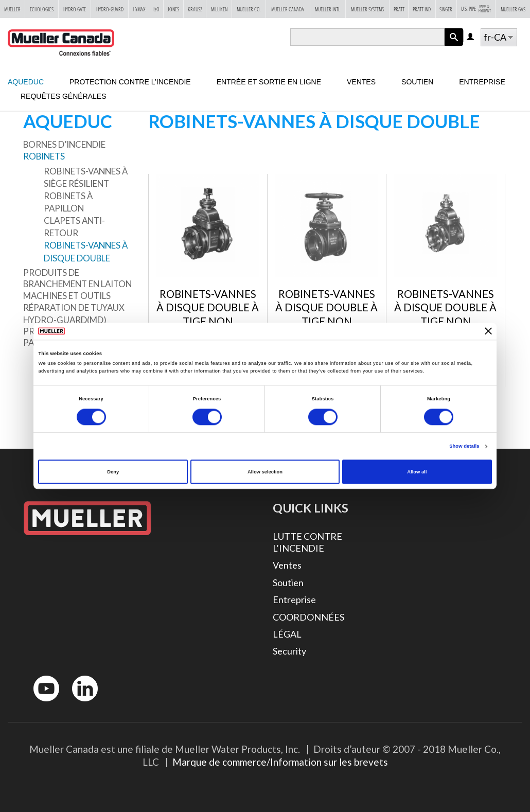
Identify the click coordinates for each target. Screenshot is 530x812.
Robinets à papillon (68, 202)
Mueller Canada (288, 8)
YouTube (41, 704)
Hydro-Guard (110, 8)
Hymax (139, 8)
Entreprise (482, 82)
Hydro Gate (75, 8)
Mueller (12, 8)
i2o (156, 8)
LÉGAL (287, 634)
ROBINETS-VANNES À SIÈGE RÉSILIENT (86, 177)
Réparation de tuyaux (74, 307)
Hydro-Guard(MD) (65, 320)
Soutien (417, 82)
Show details (464, 447)
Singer (446, 8)
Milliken (219, 8)
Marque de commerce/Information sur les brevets (280, 762)
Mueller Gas (513, 8)
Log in (471, 37)
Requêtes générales (64, 96)
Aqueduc (26, 82)
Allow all (417, 472)
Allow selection (265, 472)
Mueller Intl (328, 8)
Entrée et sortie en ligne (269, 82)
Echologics (42, 8)
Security (289, 651)
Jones (173, 8)
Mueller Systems (367, 8)
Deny (113, 472)
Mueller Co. (249, 8)
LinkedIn (80, 704)
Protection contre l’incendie (130, 82)
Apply (454, 46)
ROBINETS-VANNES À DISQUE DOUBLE (86, 251)
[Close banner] (488, 331)
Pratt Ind (422, 8)
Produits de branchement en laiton (77, 278)
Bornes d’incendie (64, 144)
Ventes (361, 82)
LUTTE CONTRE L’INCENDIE (307, 542)
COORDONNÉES (308, 617)
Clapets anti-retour (74, 227)
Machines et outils (67, 296)
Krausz (195, 8)
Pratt (399, 8)
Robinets (44, 156)
